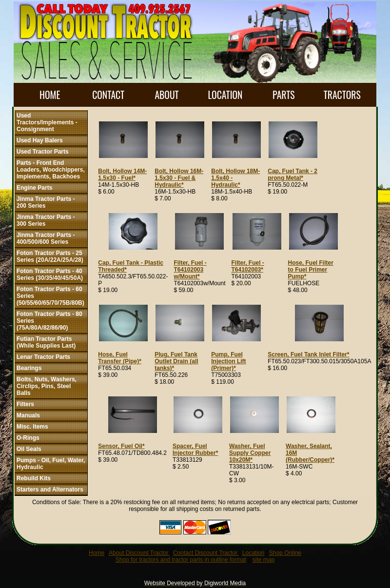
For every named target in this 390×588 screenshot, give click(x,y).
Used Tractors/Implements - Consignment (47, 122)
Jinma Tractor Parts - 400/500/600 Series (46, 238)
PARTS (283, 95)
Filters (25, 404)
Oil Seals (29, 449)
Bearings (29, 368)
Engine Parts (34, 188)
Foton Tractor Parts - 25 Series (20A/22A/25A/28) (50, 256)
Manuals (28, 415)
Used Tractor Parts (43, 152)
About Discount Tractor (139, 553)
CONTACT (108, 95)
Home (97, 553)
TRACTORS (342, 95)
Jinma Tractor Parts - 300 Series (46, 220)
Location (253, 553)
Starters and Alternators (50, 490)
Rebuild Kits (34, 478)
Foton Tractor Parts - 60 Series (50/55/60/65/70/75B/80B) (50, 296)
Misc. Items (32, 427)
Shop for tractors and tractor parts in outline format (181, 560)
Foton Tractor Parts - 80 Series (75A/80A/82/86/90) (49, 321)
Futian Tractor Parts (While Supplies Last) (46, 342)
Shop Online (285, 553)
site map (263, 560)
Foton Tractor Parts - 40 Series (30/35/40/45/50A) (50, 274)
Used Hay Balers (40, 140)
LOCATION (225, 95)
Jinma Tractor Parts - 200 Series (46, 202)
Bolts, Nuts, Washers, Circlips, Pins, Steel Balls (47, 386)
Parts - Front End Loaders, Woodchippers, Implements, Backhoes (51, 170)
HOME (50, 95)
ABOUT (166, 95)
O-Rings (28, 438)
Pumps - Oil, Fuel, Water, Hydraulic (51, 464)
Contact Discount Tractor (206, 553)
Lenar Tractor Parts (43, 357)
